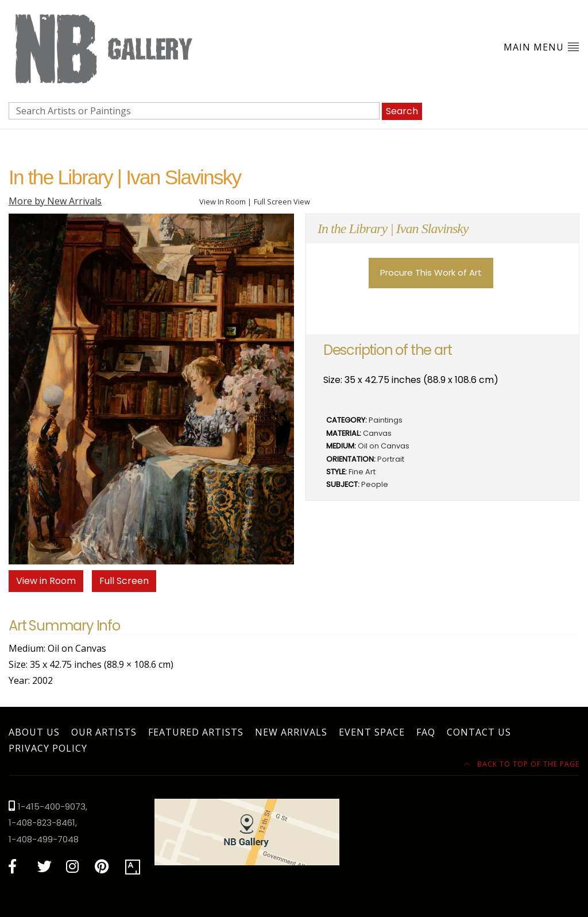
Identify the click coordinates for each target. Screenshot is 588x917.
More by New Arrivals (55, 201)
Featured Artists (196, 732)
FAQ (426, 732)
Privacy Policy (48, 748)
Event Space (372, 732)
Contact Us (479, 732)
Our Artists (104, 732)
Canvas (377, 433)
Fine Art (362, 472)
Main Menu (541, 47)
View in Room (46, 581)
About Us (34, 732)
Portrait (391, 459)
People (375, 484)
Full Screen (124, 581)
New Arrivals (291, 732)
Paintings (386, 420)
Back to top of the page (522, 764)
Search (402, 111)
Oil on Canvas (384, 446)
